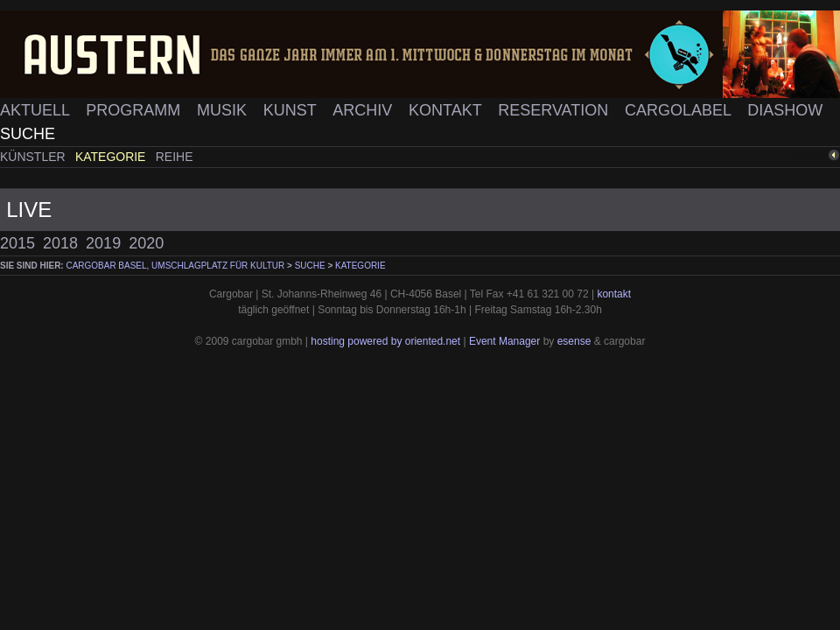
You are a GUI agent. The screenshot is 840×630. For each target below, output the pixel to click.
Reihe (175, 157)
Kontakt (447, 110)
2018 (60, 243)
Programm (135, 110)
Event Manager (504, 341)
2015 (17, 243)
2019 (103, 243)
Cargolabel (680, 110)
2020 (146, 243)
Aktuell (37, 110)
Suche (28, 134)
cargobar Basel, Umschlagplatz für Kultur (175, 266)
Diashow (785, 110)
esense (574, 341)
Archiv (364, 110)
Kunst (292, 110)
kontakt (614, 294)
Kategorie (112, 157)
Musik (224, 110)
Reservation (555, 110)
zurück (811, 155)
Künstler (35, 157)
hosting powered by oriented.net (385, 341)
